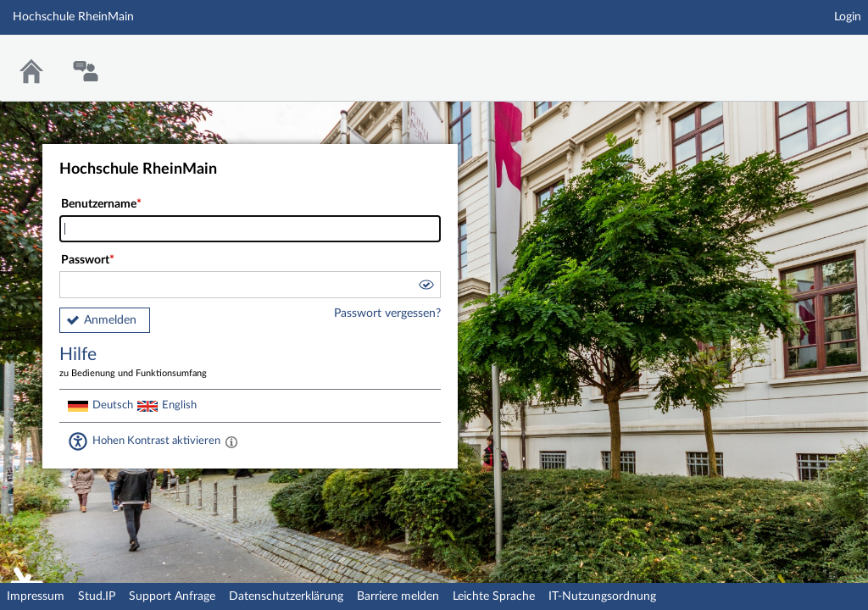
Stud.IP (97, 596)
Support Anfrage (172, 596)
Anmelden (110, 320)
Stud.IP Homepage (803, 57)
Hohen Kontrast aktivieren (156, 441)
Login (848, 17)
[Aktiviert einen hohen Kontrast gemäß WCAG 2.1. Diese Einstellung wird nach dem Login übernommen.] (231, 441)
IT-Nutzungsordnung (602, 596)
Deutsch (113, 405)
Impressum (36, 596)
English (179, 405)
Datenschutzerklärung (286, 596)
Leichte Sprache (494, 596)
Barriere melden (398, 596)
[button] (426, 287)
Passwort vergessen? (387, 313)
